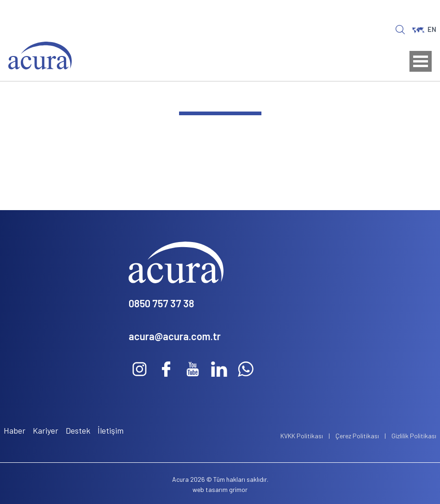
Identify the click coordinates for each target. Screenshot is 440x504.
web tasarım (210, 489)
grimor (238, 489)
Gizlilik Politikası (414, 436)
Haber (15, 430)
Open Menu (421, 61)
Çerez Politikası (357, 436)
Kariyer (46, 430)
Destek (78, 430)
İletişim (111, 430)
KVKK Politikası (302, 436)
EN (424, 29)
